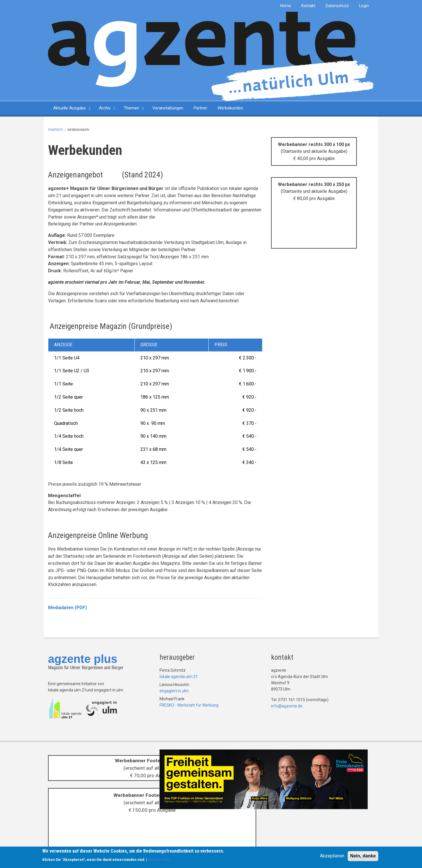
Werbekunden (230, 108)
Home (286, 6)
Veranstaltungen (168, 108)
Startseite (56, 130)
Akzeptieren (332, 857)
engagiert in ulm (174, 691)
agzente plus (83, 659)
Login (364, 6)
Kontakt (308, 6)
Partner (200, 108)
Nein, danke (363, 857)
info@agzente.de (287, 706)
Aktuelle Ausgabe (69, 108)
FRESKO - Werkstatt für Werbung (189, 705)
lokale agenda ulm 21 (179, 677)
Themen (132, 108)
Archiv (105, 108)
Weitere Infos (159, 861)
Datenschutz (337, 6)
